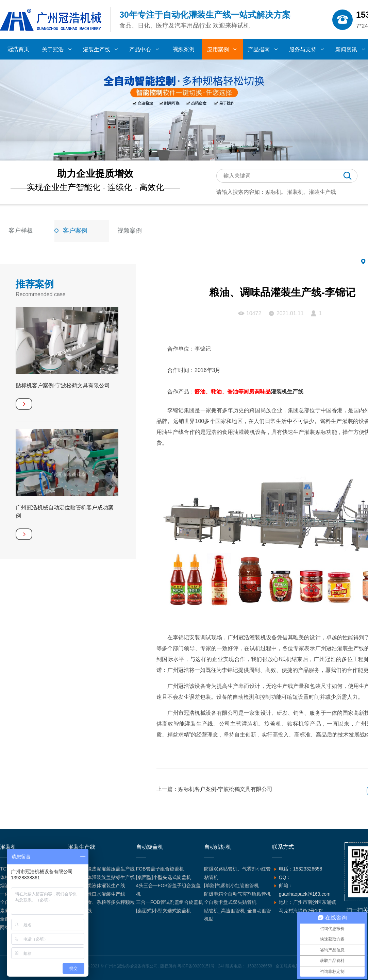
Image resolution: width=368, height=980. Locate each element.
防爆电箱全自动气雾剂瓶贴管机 (237, 894)
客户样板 (21, 231)
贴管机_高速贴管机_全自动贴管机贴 (238, 915)
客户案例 (75, 231)
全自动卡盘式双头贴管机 (230, 902)
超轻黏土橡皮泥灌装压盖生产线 (101, 869)
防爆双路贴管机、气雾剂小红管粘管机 (237, 873)
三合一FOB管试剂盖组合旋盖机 (170, 902)
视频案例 (130, 231)
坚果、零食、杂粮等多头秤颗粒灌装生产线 (101, 906)
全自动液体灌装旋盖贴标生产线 (101, 877)
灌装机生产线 (287, 392)
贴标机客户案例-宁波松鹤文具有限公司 (225, 789)
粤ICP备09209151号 (196, 966)
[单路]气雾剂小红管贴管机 (232, 885)
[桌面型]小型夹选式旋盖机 (164, 877)
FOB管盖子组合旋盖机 (160, 869)
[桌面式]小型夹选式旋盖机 (164, 911)
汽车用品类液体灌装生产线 (97, 885)
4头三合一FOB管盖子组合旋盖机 (169, 890)
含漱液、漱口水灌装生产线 (97, 894)
